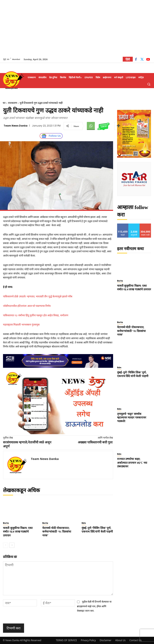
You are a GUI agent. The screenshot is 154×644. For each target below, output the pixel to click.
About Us (120, 640)
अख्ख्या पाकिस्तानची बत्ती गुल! (95, 442)
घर (4, 103)
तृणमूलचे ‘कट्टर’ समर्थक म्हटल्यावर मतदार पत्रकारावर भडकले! (132, 418)
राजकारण (13, 103)
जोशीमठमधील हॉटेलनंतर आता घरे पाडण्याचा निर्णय (27, 306)
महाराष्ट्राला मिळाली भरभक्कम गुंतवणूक (21, 325)
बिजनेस (6, 523)
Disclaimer (106, 640)
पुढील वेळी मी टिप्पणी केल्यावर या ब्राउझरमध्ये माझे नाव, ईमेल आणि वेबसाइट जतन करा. (94, 606)
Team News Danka (16, 126)
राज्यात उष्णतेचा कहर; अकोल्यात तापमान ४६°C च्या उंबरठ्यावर (132, 463)
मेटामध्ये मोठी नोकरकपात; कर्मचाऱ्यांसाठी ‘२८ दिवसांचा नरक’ (57, 532)
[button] (149, 84)
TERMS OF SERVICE (66, 640)
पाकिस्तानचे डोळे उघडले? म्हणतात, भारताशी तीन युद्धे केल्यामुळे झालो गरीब (38, 296)
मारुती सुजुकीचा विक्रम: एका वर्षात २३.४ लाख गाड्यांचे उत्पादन (18, 532)
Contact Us (135, 640)
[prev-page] (6, 545)
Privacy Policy (88, 640)
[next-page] (12, 545)
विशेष (84, 523)
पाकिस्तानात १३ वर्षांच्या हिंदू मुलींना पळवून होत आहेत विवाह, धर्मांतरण (36, 315)
